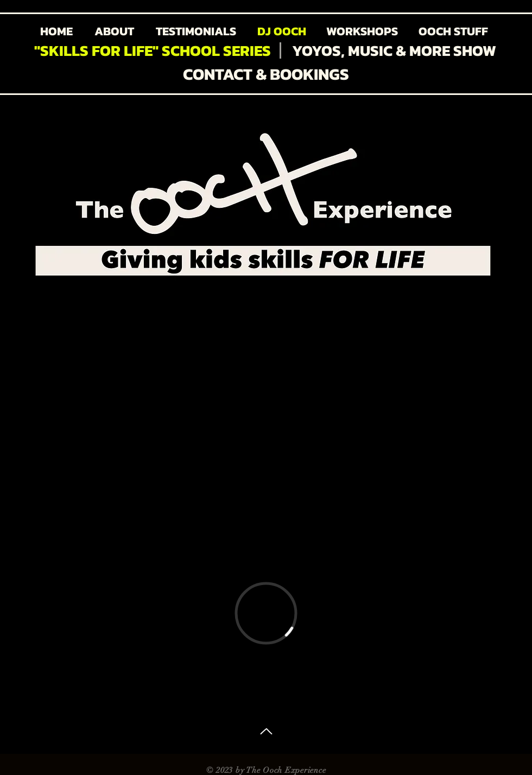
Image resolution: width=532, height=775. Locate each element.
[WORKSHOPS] (362, 31)
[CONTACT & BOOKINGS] (266, 74)
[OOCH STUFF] (453, 31)
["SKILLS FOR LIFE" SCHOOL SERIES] (153, 51)
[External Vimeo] (266, 613)
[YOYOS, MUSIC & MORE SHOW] (394, 51)
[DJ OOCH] (282, 31)
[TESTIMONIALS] (196, 31)
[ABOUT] (114, 31)
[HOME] (56, 31)
